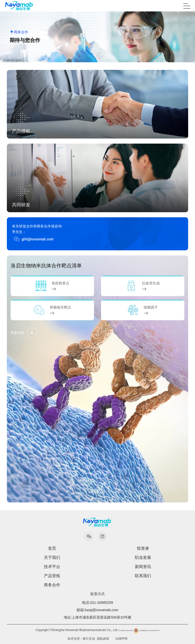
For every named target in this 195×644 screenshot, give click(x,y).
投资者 (143, 548)
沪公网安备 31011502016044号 (146, 631)
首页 (52, 548)
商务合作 (52, 585)
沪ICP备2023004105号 (126, 631)
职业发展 (143, 558)
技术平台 (52, 567)
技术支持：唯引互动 (81, 639)
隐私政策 (103, 639)
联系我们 (143, 576)
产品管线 (52, 576)
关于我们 (52, 558)
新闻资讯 (143, 567)
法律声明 (121, 639)
